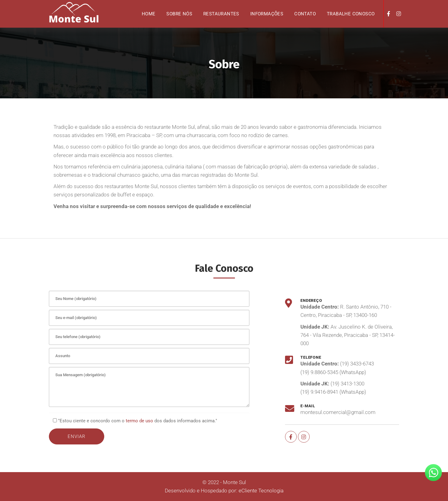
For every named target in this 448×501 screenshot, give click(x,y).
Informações (267, 14)
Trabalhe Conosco (351, 14)
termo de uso (139, 421)
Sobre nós (179, 14)
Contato (305, 14)
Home (149, 14)
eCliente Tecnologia (261, 491)
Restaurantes (221, 14)
